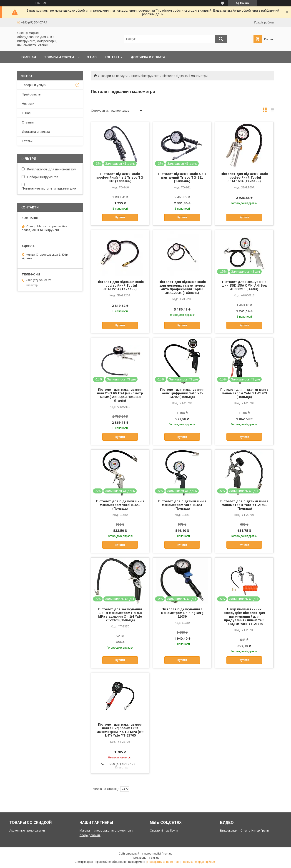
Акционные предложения (27, 831)
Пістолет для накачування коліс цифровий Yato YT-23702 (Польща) (182, 393)
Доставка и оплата (148, 57)
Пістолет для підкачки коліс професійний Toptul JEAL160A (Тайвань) (244, 177)
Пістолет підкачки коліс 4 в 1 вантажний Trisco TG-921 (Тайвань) (182, 177)
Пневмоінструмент (145, 76)
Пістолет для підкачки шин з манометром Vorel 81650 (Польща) (120, 505)
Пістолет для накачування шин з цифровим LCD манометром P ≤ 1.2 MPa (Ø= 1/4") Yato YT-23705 (120, 730)
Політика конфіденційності (199, 862)
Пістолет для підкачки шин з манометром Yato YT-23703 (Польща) (244, 393)
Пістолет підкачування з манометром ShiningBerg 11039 (182, 613)
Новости (28, 104)
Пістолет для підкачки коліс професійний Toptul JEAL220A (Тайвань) (120, 285)
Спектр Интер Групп (164, 831)
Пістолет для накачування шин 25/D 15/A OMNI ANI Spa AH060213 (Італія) (244, 285)
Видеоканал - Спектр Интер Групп (244, 831)
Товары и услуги (59, 57)
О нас (92, 57)
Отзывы (28, 122)
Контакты (114, 57)
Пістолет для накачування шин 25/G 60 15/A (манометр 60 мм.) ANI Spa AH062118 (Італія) (120, 395)
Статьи (27, 141)
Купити (120, 217)
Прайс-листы (32, 94)
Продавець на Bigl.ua (145, 858)
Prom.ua (167, 854)
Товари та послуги (114, 76)
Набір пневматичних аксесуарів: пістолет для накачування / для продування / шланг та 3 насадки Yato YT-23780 (244, 616)
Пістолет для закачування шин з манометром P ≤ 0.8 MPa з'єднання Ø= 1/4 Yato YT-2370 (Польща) (120, 615)
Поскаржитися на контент (164, 862)
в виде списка (272, 111)
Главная (29, 57)
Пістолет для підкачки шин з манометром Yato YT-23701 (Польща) (244, 505)
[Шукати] (221, 39)
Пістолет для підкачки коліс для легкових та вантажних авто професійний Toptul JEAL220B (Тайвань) (182, 287)
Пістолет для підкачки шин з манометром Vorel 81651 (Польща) (182, 505)
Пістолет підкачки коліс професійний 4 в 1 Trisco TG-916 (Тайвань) (120, 177)
